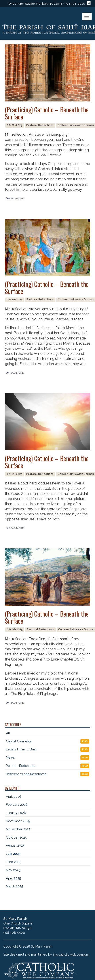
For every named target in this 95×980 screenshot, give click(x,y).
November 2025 (18, 829)
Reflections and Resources (26, 774)
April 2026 (14, 796)
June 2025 (14, 862)
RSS (85, 741)
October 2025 (16, 837)
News (10, 757)
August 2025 (15, 845)
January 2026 (16, 813)
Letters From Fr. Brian (22, 749)
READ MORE (15, 198)
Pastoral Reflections (21, 766)
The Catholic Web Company (71, 955)
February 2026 (17, 804)
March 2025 (15, 886)
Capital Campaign (19, 741)
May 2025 (13, 870)
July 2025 (13, 854)
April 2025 (13, 878)
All (8, 733)
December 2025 (18, 821)
